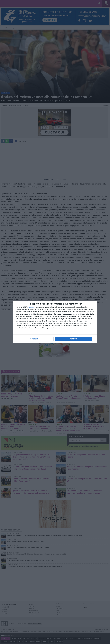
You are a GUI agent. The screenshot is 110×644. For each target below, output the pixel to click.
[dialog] (55, 322)
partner (31, 307)
